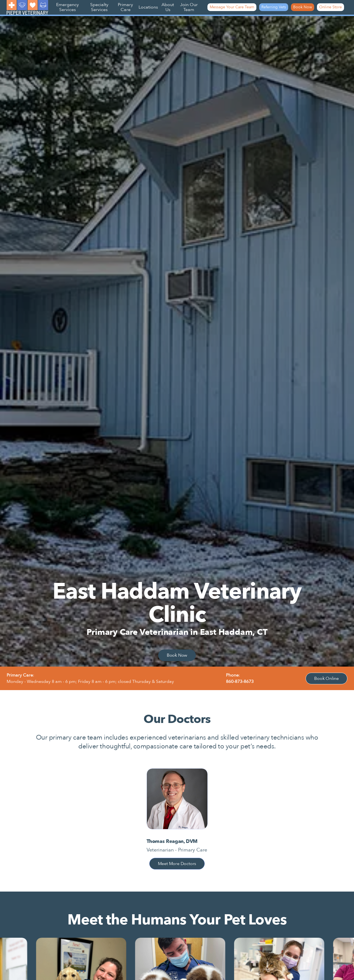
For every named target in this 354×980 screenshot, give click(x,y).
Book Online (326, 678)
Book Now (303, 7)
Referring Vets (274, 7)
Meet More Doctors (177, 864)
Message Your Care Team (232, 7)
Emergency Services (67, 7)
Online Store (330, 7)
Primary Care (125, 7)
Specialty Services (99, 7)
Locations (148, 7)
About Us (168, 7)
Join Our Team (189, 7)
